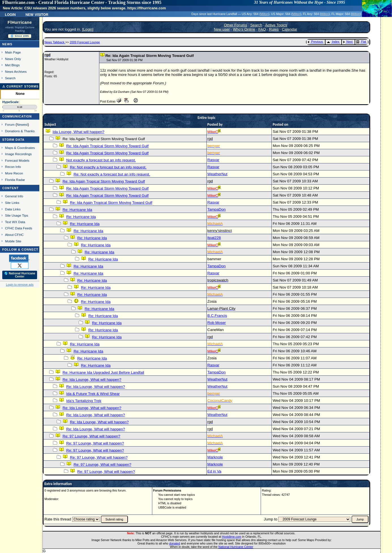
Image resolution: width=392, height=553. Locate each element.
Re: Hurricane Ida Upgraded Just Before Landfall (103, 372)
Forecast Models (17, 160)
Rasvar (213, 160)
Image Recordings (18, 154)
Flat (361, 42)
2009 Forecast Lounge (85, 42)
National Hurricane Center (236, 547)
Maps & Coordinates (20, 148)
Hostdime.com (232, 537)
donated (174, 543)
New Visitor (37, 14)
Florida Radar (15, 180)
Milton (264, 14)
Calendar (290, 29)
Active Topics (276, 25)
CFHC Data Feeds (19, 228)
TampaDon (217, 209)
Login (10, 14)
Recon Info (13, 167)
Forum (10, 124)
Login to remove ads (20, 285)
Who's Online (244, 29)
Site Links (12, 203)
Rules (274, 29)
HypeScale (10, 102)
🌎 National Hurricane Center (20, 275)
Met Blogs (12, 65)
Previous (315, 42)
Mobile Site (13, 241)
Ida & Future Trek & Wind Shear (93, 394)
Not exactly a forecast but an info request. (101, 160)
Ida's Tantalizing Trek (84, 401)
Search (10, 78)
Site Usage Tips (17, 215)
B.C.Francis (217, 316)
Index (333, 42)
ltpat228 (214, 238)
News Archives (16, 71)
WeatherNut (218, 174)
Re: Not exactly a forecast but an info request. (108, 167)
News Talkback (55, 42)
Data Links (13, 209)
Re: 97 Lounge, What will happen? (91, 436)
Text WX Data (15, 222)
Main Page (13, 52)
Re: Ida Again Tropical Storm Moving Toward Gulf (107, 146)
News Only (13, 59)
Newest (22, 124)
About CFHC (14, 235)
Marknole (215, 457)
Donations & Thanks (20, 131)
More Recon (14, 173)
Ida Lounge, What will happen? (79, 132)
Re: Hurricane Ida (77, 210)
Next (348, 42)
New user (222, 29)
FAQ (262, 29)
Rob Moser (217, 323)
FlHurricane (20, 22)
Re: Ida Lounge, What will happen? (92, 380)
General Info (14, 196)
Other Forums (235, 25)
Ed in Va (214, 471)
